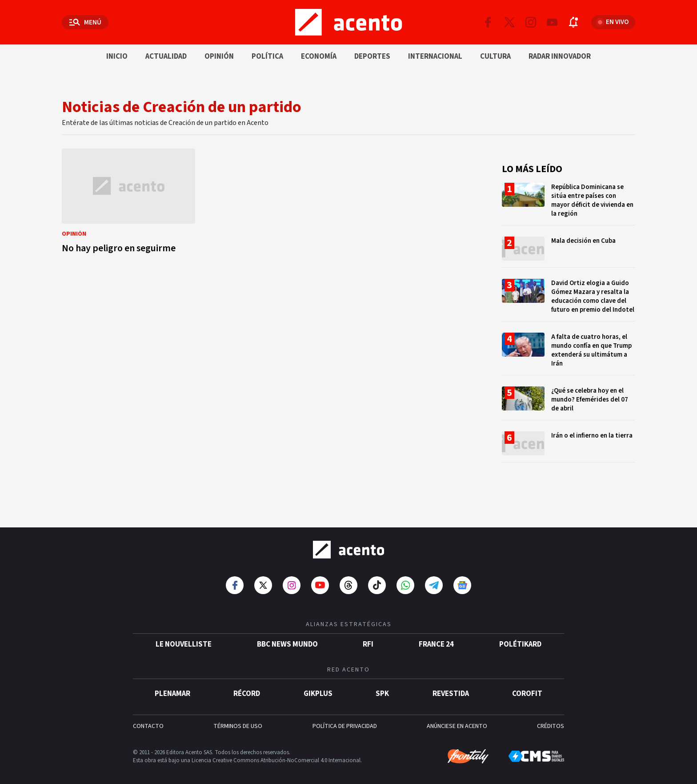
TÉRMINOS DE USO (238, 719)
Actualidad (166, 56)
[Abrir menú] (85, 22)
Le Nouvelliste (184, 637)
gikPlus (318, 687)
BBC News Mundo (287, 637)
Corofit (527, 687)
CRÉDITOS (551, 719)
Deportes (372, 56)
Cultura (495, 56)
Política (267, 56)
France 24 (436, 637)
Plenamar (172, 687)
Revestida (451, 687)
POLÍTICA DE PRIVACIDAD (345, 719)
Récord (247, 687)
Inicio (117, 56)
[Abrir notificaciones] (573, 22)
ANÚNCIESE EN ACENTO (457, 719)
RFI (368, 637)
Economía (319, 56)
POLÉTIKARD (520, 637)
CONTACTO (148, 719)
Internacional (435, 56)
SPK (382, 687)
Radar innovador (560, 56)
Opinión (219, 56)
